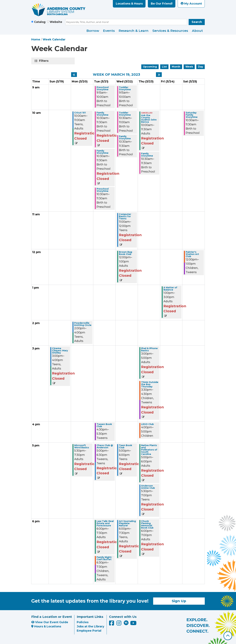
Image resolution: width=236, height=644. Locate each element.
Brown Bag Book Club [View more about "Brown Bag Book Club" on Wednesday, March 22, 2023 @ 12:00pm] (126, 253)
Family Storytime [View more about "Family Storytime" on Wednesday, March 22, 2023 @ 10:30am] (125, 137)
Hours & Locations (46, 626)
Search (197, 22)
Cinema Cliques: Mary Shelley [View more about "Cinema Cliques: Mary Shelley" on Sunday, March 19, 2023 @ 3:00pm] (60, 351)
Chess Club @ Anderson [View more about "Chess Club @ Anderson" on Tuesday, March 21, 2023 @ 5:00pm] (105, 446)
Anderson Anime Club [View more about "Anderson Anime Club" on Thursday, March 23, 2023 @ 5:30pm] (148, 487)
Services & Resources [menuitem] (170, 31)
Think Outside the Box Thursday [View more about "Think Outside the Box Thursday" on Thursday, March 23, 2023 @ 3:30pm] (150, 384)
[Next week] (159, 75)
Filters (44, 61)
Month (176, 67)
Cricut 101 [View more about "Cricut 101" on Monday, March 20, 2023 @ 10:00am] (80, 113)
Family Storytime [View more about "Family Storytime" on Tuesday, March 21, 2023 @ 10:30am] (103, 114)
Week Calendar (54, 39)
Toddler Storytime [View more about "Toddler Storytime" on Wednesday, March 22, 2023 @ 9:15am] (125, 88)
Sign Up (179, 601)
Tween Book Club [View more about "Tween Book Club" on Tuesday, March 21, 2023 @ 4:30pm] (104, 425)
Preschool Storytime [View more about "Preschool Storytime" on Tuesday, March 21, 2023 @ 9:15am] (103, 88)
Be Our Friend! (162, 4)
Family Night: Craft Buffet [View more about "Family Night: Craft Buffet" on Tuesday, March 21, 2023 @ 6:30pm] (104, 558)
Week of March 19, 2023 (116, 75)
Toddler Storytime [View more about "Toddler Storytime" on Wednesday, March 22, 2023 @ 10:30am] (125, 114)
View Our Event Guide (50, 622)
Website (56, 22)
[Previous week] (74, 75)
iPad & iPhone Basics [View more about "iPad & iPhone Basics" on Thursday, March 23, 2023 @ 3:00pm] (149, 349)
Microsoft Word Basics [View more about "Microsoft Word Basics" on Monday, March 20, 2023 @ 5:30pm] (82, 446)
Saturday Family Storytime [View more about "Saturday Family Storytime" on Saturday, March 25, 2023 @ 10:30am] (192, 115)
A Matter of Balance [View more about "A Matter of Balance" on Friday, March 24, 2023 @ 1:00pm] (170, 289)
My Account (191, 4)
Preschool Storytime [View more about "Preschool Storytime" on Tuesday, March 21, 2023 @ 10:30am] (103, 190)
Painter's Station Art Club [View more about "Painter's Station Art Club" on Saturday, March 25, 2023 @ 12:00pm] (192, 254)
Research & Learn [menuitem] (134, 31)
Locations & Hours (129, 4)
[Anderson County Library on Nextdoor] (126, 623)
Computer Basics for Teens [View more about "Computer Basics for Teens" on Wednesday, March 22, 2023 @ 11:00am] (125, 216)
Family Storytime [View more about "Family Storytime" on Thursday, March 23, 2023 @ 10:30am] (147, 155)
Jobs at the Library (90, 626)
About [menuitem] (197, 31)
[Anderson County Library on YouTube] (133, 624)
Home (36, 39)
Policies (83, 622)
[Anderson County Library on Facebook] (112, 624)
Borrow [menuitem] (93, 31)
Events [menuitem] (109, 31)
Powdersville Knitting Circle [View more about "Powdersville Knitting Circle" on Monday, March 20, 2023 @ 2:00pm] (83, 324)
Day (201, 67)
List (164, 67)
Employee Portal (89, 631)
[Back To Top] (228, 636)
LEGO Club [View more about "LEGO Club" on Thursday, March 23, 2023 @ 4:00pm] (147, 424)
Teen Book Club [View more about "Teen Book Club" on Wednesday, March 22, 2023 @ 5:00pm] (126, 446)
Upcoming (150, 67)
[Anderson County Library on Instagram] (119, 624)
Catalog (40, 22)
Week (189, 67)
